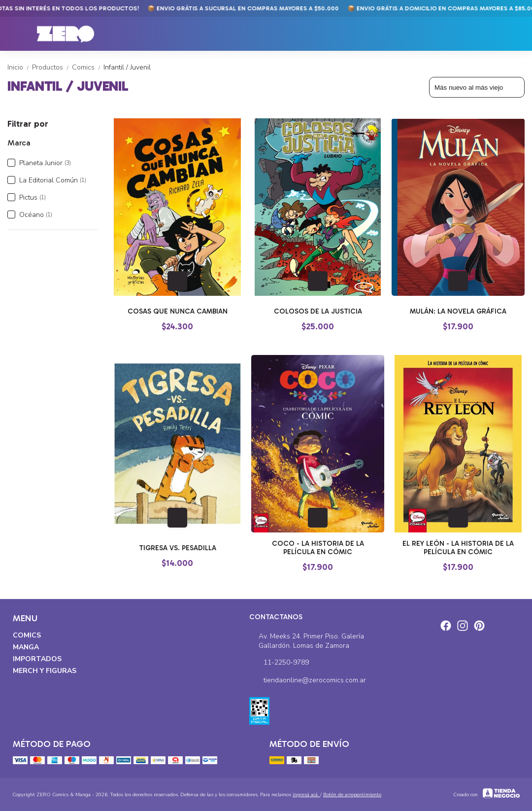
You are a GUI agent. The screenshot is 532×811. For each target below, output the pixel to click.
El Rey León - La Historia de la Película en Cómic (458, 548)
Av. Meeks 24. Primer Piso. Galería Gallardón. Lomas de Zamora (307, 641)
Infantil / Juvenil (127, 67)
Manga (26, 647)
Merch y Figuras (45, 671)
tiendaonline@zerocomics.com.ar (308, 680)
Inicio (20, 67)
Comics (88, 67)
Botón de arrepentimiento (352, 795)
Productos (52, 67)
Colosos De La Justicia (318, 311)
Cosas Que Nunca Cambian (178, 311)
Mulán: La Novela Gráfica (458, 311)
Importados (37, 659)
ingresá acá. (306, 795)
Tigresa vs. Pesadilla (178, 548)
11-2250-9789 (279, 663)
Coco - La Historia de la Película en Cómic (318, 548)
